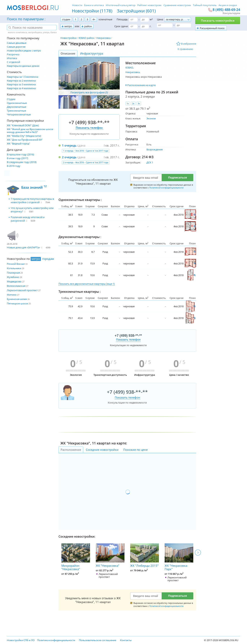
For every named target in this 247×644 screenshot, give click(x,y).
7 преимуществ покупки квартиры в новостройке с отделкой (32, 201)
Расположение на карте (141, 85)
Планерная (13, 273)
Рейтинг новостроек (149, 5)
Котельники (14, 268)
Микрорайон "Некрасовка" (76, 557)
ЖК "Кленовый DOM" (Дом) (23, 125)
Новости (77, 5)
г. (151, 26)
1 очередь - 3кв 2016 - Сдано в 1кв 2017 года (86, 151)
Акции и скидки (228, 5)
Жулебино (13, 277)
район (88, 26)
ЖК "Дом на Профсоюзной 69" (25, 140)
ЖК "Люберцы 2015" (145, 555)
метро (68, 26)
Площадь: (122, 19)
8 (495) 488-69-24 (226, 10)
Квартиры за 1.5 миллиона (23, 77)
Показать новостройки (218, 20)
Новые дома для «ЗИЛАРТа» (23, 247)
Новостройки (68, 38)
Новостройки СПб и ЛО (21, 640)
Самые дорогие (16, 47)
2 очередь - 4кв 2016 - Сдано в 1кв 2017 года (86, 162)
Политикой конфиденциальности (166, 188)
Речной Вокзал (16, 264)
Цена (160, 19)
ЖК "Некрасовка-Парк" (179, 557)
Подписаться (177, 177)
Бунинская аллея (17, 299)
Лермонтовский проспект (22, 290)
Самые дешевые (17, 43)
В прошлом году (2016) (20, 154)
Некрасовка (103, 38)
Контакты (126, 640)
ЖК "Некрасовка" (110, 555)
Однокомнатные (17, 103)
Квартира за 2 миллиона (21, 81)
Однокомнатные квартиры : (80, 200)
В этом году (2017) (17, 158)
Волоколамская (16, 286)
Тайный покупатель (205, 5)
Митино (12, 295)
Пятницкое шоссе (17, 303)
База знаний (34, 187)
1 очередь (69, 145)
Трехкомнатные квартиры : (80, 292)
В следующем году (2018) (22, 162)
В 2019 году (14, 166)
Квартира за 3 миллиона (21, 84)
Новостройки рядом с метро (24, 51)
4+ (94, 19)
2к (133, 103)
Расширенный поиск (212, 28)
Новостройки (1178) (92, 11)
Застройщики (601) (136, 11)
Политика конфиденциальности (56, 640)
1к (128, 103)
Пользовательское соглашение (98, 640)
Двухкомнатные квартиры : (80, 237)
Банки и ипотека (94, 5)
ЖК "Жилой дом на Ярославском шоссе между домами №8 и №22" (30, 131)
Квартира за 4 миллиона (21, 88)
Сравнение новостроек (177, 5)
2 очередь (69, 157)
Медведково (14, 281)
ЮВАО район (86, 38)
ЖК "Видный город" (18, 144)
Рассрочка (13, 54)
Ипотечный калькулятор (121, 5)
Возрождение (155, 149)
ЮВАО (129, 68)
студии (66, 19)
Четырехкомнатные (19, 115)
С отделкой (13, 62)
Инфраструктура (92, 53)
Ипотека (12, 58)
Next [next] (198, 553)
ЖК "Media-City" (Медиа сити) (24, 136)
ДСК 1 (150, 162)
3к (139, 103)
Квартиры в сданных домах (23, 66)
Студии (11, 99)
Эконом (151, 118)
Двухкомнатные (17, 107)
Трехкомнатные (16, 111)
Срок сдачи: (121, 26)
